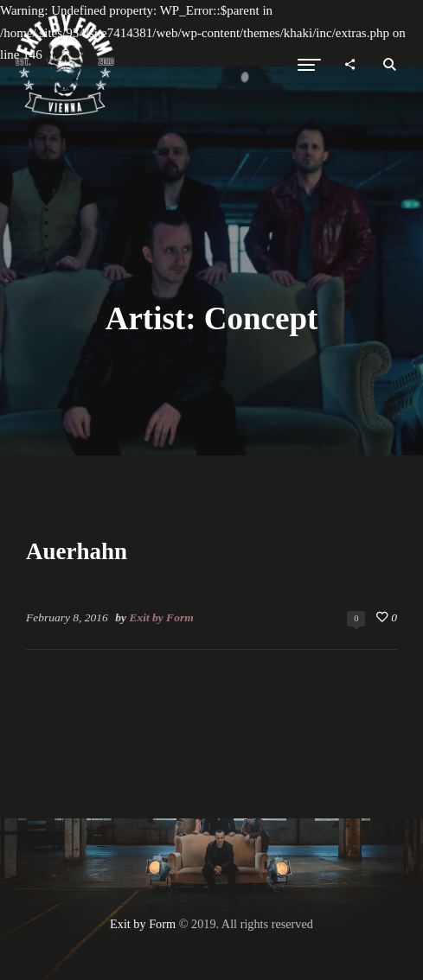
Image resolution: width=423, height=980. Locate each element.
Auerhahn (77, 551)
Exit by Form (161, 617)
